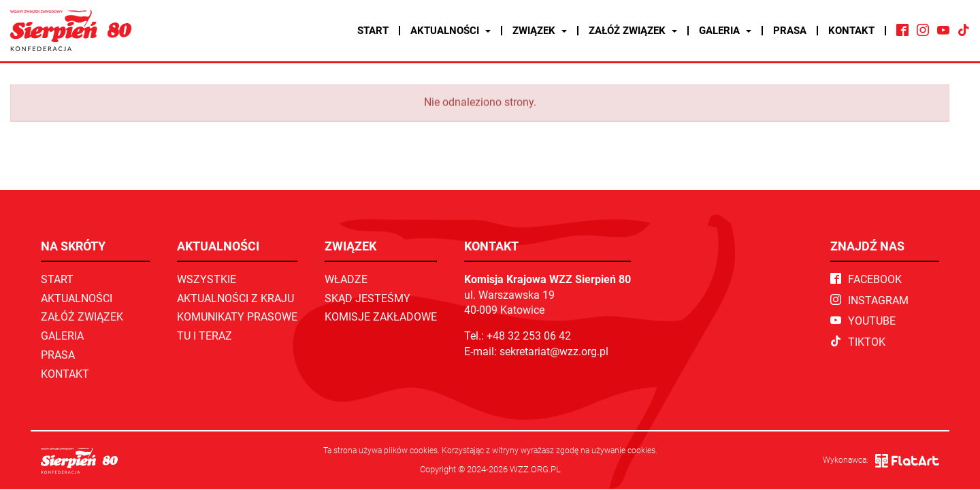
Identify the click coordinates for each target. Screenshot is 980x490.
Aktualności (451, 31)
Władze (346, 279)
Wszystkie (207, 279)
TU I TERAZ (205, 336)
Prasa (790, 31)
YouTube (863, 321)
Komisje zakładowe (381, 317)
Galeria (725, 31)
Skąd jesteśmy (367, 298)
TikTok (858, 342)
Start (373, 31)
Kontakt (851, 31)
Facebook (866, 279)
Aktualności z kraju (235, 298)
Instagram (869, 300)
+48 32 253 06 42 (529, 336)
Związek (540, 31)
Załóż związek (633, 31)
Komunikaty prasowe (237, 317)
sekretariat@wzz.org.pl (554, 352)
